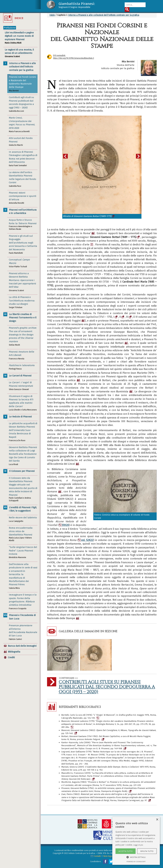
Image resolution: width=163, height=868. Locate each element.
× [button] (157, 820)
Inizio (52, 15)
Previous (67, 156)
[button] (136, 857)
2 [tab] (104, 228)
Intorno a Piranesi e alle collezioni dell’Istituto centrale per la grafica (104, 15)
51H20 (64, 525)
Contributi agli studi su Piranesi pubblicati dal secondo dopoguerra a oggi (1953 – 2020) (107, 687)
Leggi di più (138, 845)
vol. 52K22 (86, 540)
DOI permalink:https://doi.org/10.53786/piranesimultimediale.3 (74, 57)
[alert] (136, 841)
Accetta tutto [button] (126, 851)
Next (140, 156)
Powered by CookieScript (136, 862)
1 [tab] (99, 228)
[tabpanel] (102, 167)
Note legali (108, 856)
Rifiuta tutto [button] (147, 851)
